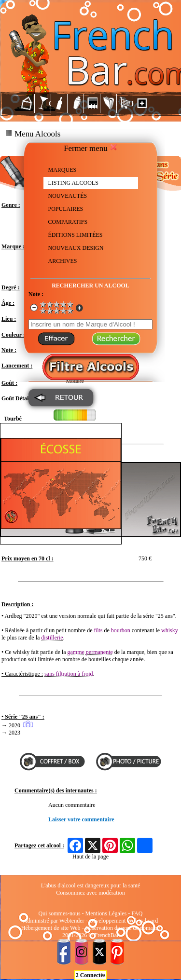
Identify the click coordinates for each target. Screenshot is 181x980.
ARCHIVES (63, 261)
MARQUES (63, 170)
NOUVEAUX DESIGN (76, 248)
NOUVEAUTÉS (68, 196)
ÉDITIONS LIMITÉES (76, 235)
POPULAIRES (66, 209)
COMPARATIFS (68, 222)
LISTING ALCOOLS (73, 183)
